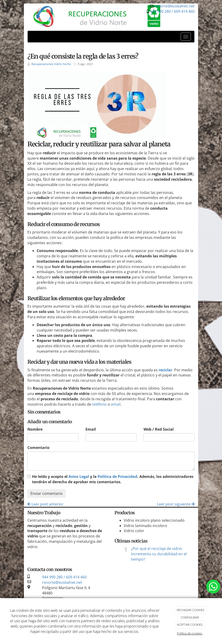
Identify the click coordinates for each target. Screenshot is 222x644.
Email (91, 429)
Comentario (38, 448)
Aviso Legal (79, 477)
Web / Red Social (159, 429)
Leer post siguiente (176, 504)
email (116, 404)
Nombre (35, 429)
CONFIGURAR (190, 617)
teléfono (100, 404)
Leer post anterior (45, 504)
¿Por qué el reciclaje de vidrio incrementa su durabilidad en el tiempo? (159, 554)
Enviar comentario (47, 493)
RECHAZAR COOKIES (191, 610)
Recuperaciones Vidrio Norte (51, 64)
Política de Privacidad (117, 477)
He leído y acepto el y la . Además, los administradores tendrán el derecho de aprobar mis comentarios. (113, 479)
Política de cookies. (190, 633)
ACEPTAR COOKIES (190, 625)
